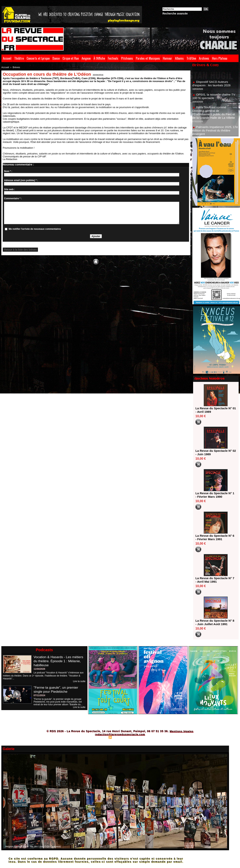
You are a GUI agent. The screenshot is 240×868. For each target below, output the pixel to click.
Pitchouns (127, 58)
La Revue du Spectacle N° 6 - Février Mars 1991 (214, 537)
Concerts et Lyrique (38, 58)
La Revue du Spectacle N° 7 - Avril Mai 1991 (214, 580)
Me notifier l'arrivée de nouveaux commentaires (35, 229)
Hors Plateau (220, 58)
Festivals (113, 58)
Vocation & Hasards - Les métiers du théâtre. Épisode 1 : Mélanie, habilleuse (59, 661)
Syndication (119, 737)
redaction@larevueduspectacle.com (120, 734)
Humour (167, 58)
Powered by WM (137, 737)
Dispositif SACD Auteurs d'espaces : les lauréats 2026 (212, 85)
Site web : (9, 189)
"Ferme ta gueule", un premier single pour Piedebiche (57, 690)
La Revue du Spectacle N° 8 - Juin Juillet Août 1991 (214, 622)
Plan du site (101, 737)
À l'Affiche (99, 58)
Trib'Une (191, 58)
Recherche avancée (175, 14)
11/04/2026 (39, 669)
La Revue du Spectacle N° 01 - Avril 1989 (214, 410)
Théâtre (19, 58)
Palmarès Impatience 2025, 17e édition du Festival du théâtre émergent (215, 132)
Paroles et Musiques (148, 58)
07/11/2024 (39, 695)
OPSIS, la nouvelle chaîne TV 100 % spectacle (215, 98)
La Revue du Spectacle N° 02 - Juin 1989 (214, 452)
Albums (179, 58)
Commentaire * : (13, 198)
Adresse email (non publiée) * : (21, 180)
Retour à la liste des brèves (18, 249)
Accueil (7, 58)
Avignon (86, 58)
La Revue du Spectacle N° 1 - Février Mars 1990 (214, 495)
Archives (204, 58)
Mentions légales (181, 731)
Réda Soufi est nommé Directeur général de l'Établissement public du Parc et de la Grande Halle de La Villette (215, 114)
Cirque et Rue (71, 58)
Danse (56, 58)
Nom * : (8, 171)
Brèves (15, 67)
